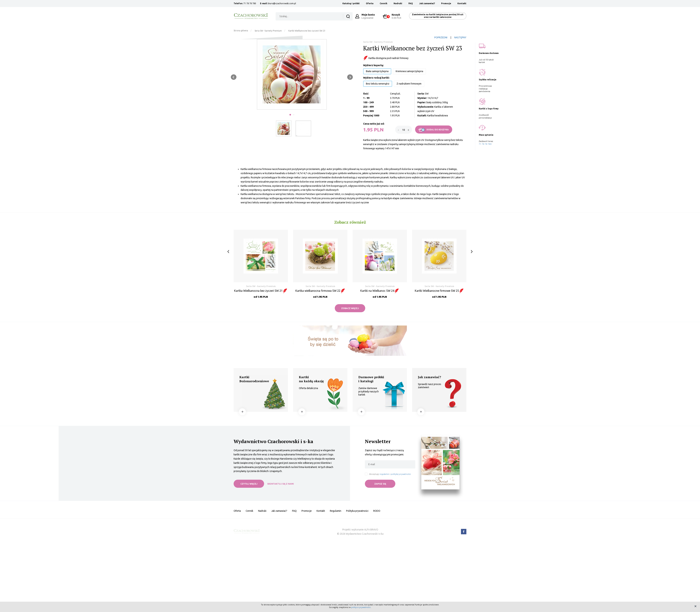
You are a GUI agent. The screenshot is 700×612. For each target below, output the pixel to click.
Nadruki (398, 3)
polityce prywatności (361, 607)
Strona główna (241, 31)
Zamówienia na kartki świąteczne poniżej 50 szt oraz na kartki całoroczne (438, 16)
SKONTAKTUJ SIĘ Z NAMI (281, 484)
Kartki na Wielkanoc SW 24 (380, 291)
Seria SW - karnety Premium (268, 31)
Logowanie (368, 16)
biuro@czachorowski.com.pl (282, 3)
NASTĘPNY (460, 37)
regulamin (384, 474)
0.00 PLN (394, 16)
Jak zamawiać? (427, 3)
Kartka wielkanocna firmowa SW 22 (320, 291)
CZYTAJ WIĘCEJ (249, 484)
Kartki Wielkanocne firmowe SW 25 (439, 291)
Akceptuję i (390, 474)
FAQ (411, 3)
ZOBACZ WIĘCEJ (350, 308)
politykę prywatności (401, 474)
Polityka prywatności (357, 511)
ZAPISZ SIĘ (380, 484)
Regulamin (336, 511)
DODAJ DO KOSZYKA (434, 130)
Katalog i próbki (351, 3)
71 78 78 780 (250, 3)
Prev (234, 77)
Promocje (446, 3)
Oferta (370, 3)
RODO (377, 511)
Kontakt (462, 3)
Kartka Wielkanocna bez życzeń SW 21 (261, 291)
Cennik (384, 3)
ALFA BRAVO (371, 530)
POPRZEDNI (441, 37)
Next (350, 77)
